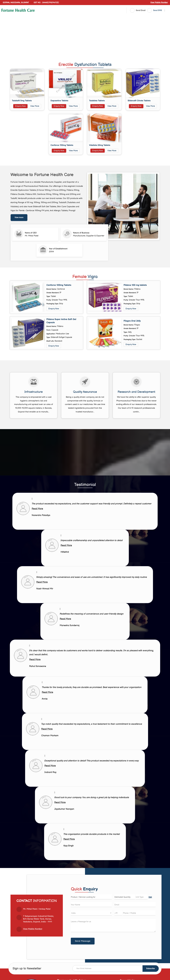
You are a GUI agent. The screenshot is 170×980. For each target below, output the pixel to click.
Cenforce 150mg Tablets (62, 145)
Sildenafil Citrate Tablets (139, 101)
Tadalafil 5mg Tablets (22, 101)
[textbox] (142, 897)
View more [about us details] (19, 217)
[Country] (91, 913)
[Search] (165, 10)
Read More (37, 509)
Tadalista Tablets (97, 101)
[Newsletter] (116, 968)
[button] (159, 2)
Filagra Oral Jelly (132, 321)
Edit (150, 897)
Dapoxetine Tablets (59, 101)
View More (35, 106)
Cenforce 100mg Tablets (59, 285)
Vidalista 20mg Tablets (100, 145)
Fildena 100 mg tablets (135, 285)
